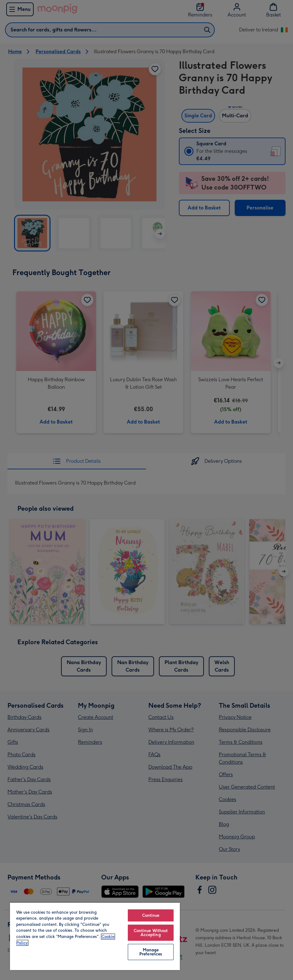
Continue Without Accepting (151, 933)
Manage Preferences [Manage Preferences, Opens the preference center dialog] (151, 952)
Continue (151, 915)
